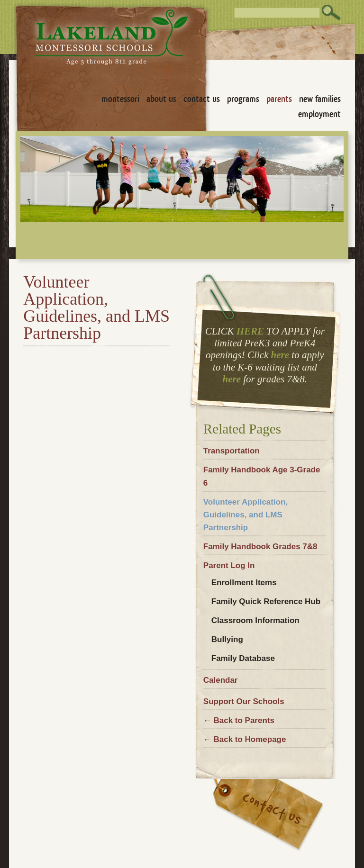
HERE (250, 331)
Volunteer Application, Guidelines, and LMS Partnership (246, 515)
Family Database (243, 658)
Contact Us (202, 99)
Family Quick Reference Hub (266, 601)
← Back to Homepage (245, 739)
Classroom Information (255, 620)
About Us (161, 99)
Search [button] (331, 13)
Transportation (232, 451)
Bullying (227, 639)
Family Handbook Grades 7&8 (260, 547)
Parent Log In (229, 565)
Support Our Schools (244, 701)
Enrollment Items (244, 583)
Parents (279, 99)
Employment (319, 114)
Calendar (221, 680)
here (280, 355)
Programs (243, 99)
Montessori (120, 99)
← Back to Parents (239, 720)
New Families (320, 99)
